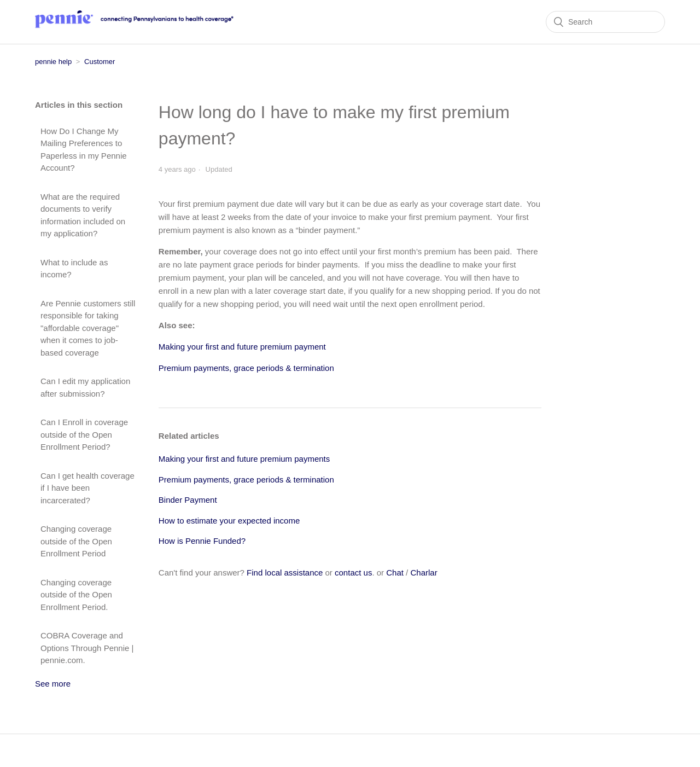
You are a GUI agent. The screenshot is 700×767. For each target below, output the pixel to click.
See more (53, 684)
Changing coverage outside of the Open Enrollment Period (76, 541)
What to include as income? (74, 269)
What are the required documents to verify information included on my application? (83, 215)
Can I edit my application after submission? (85, 387)
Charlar (424, 573)
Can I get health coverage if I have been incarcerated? (87, 488)
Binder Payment (188, 500)
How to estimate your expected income (229, 521)
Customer (100, 62)
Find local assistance (285, 573)
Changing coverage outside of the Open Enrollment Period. (76, 595)
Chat (395, 573)
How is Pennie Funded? (202, 541)
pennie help (53, 62)
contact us (353, 573)
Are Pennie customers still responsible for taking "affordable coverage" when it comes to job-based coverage (88, 328)
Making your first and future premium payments (244, 459)
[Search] (605, 22)
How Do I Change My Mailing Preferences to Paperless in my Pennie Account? (84, 150)
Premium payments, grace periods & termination (246, 480)
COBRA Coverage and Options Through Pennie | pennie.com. (87, 648)
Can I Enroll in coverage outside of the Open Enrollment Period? (84, 434)
